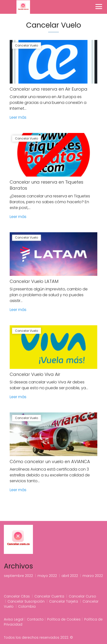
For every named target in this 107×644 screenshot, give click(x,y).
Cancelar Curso (82, 596)
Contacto (35, 619)
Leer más (18, 117)
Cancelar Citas (17, 596)
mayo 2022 (47, 576)
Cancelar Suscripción (26, 601)
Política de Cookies (64, 619)
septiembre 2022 (18, 576)
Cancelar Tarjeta (64, 601)
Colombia (27, 606)
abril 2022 (70, 576)
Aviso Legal (14, 619)
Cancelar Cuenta (49, 596)
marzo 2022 (93, 576)
